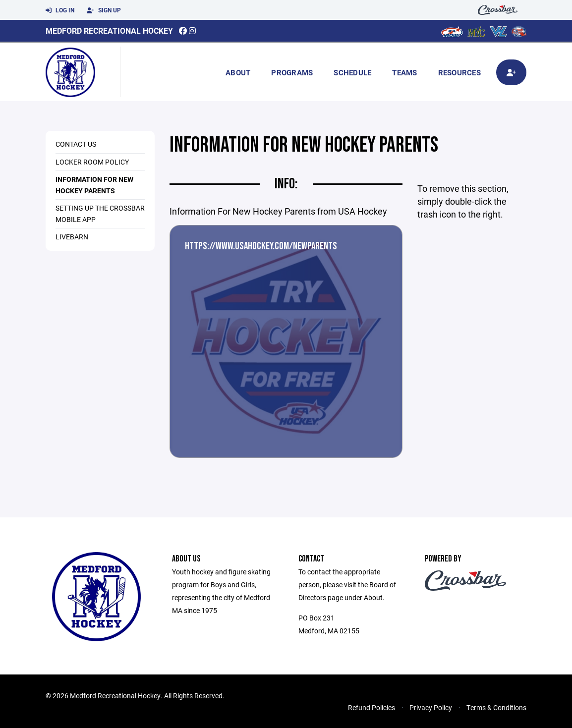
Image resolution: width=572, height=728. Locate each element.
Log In (60, 10)
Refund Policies (372, 707)
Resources (459, 72)
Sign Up (104, 10)
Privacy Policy (431, 707)
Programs (292, 72)
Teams (404, 72)
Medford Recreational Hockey (109, 30)
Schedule (352, 72)
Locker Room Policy (92, 162)
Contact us (76, 144)
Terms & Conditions (496, 707)
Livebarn (72, 237)
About (238, 72)
